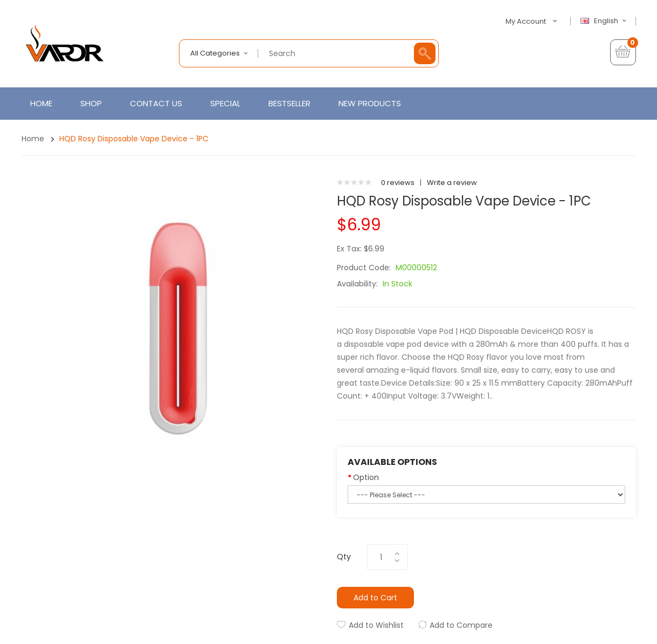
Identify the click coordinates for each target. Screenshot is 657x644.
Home (33, 139)
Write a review (452, 183)
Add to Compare (461, 625)
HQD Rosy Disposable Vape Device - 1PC (134, 139)
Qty (344, 557)
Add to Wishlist (376, 625)
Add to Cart (375, 598)
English (605, 21)
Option (366, 477)
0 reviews (398, 183)
